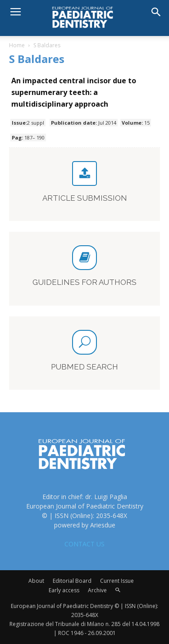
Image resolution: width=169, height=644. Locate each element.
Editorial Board (72, 581)
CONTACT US (84, 544)
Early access (64, 590)
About (36, 581)
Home (17, 45)
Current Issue (117, 581)
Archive (97, 590)
